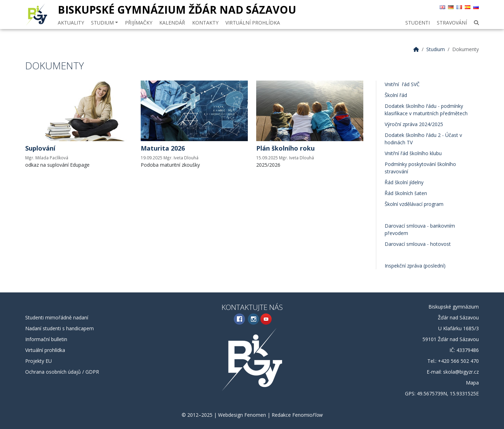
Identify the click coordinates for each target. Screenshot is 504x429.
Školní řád (396, 95)
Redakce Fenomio (297, 415)
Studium (104, 23)
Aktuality (71, 23)
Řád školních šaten (406, 193)
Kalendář (172, 23)
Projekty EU (38, 361)
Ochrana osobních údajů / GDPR (62, 372)
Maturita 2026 (163, 148)
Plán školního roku (285, 148)
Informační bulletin (46, 339)
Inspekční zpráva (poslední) (415, 266)
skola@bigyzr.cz (461, 372)
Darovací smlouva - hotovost (418, 244)
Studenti (418, 23)
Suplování (40, 148)
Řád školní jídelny (404, 182)
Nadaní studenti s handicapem (59, 328)
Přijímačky (139, 23)
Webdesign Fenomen (242, 415)
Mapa (472, 383)
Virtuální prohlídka (253, 23)
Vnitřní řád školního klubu (413, 153)
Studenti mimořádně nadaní (57, 317)
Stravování (452, 23)
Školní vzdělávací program (414, 204)
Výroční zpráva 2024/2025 (414, 124)
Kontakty (205, 23)
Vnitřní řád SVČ (402, 84)
